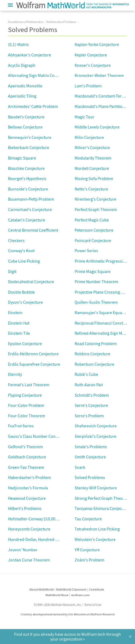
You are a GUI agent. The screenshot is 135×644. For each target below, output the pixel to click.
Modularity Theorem (93, 158)
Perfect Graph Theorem (96, 209)
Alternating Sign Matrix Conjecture (39, 75)
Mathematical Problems (61, 22)
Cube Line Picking (24, 261)
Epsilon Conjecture (25, 344)
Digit (12, 271)
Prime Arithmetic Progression (101, 261)
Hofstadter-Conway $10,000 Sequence (42, 519)
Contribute (97, 589)
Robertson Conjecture (94, 364)
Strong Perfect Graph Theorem (102, 498)
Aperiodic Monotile (25, 86)
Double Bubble (21, 292)
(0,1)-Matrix (18, 44)
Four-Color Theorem (27, 416)
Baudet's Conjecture (26, 117)
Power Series (86, 251)
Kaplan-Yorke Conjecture (97, 44)
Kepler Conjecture (91, 55)
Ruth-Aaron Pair (89, 385)
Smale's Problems (91, 447)
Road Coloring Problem (96, 344)
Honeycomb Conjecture (29, 529)
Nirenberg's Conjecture (95, 199)
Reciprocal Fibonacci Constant (102, 323)
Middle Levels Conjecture (97, 127)
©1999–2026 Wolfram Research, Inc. (58, 605)
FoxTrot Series (21, 426)
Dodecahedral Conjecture (31, 282)
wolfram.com (80, 595)
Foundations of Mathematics (26, 22)
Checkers (16, 240)
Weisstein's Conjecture (95, 539)
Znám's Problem (89, 560)
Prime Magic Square (92, 271)
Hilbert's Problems (25, 508)
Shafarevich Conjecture (96, 426)
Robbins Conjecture (92, 354)
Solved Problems (90, 477)
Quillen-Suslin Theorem (96, 302)
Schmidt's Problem (92, 395)
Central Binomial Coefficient (33, 230)
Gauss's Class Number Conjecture (38, 436)
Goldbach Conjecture (27, 457)
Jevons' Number (23, 550)
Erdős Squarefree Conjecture (34, 364)
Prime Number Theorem (96, 282)
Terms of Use (93, 605)
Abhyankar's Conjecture (30, 55)
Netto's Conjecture (91, 189)
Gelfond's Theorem (25, 447)
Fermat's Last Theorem (29, 385)
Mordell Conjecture (92, 168)
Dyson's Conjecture (25, 302)
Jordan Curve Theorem (29, 560)
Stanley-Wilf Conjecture (96, 488)
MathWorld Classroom (71, 589)
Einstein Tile (19, 333)
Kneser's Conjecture (93, 65)
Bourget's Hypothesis (27, 178)
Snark (80, 467)
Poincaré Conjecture (93, 240)
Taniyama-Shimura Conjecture (102, 508)
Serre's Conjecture (91, 405)
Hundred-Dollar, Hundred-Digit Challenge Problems (54, 539)
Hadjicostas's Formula (28, 488)
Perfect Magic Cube (92, 220)
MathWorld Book (57, 595)
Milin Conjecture (89, 137)
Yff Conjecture (87, 550)
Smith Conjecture (90, 457)
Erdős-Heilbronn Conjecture (33, 354)
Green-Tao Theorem (26, 467)
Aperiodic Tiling (22, 96)
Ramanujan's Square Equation (102, 313)
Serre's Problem (89, 416)
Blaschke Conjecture (26, 168)
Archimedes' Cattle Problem (33, 106)
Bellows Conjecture (25, 127)
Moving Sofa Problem (94, 178)
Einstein (15, 313)
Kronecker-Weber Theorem (99, 75)
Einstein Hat (19, 323)
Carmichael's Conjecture (30, 209)
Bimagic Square (22, 158)
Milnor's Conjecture (92, 147)
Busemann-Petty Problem (31, 199)
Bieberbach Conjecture (29, 147)
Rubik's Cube (86, 374)
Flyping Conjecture (25, 395)
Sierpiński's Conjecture (95, 436)
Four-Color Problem (26, 405)
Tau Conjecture (88, 519)
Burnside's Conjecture (28, 189)
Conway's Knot (21, 251)
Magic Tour (84, 117)
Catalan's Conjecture (27, 220)
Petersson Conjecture (94, 230)
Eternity (15, 374)
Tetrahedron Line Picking (97, 529)
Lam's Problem (88, 86)
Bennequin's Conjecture (30, 137)
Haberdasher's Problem (29, 477)
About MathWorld (42, 589)
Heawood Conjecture (27, 498)
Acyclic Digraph (22, 65)
